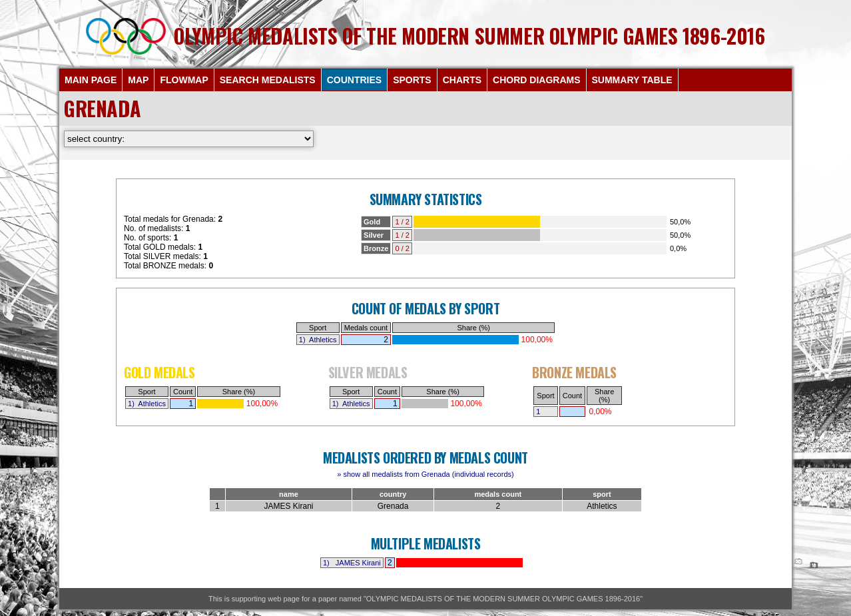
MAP (138, 80)
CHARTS (462, 80)
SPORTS (412, 80)
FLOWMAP (184, 80)
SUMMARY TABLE (632, 80)
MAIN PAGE (91, 80)
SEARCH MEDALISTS (268, 80)
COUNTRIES (354, 80)
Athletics (323, 340)
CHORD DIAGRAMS (536, 80)
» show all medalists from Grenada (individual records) (425, 474)
